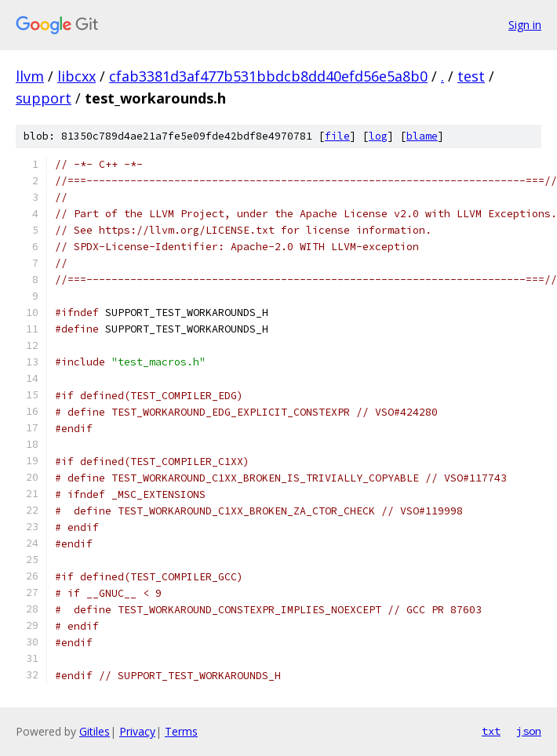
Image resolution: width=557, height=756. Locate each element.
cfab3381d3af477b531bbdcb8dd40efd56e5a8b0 (268, 76)
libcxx (76, 76)
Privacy (137, 731)
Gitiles (95, 731)
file (337, 136)
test (471, 76)
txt (491, 731)
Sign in (525, 25)
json (529, 731)
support (44, 98)
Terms (181, 731)
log (378, 136)
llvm (30, 76)
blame (422, 136)
